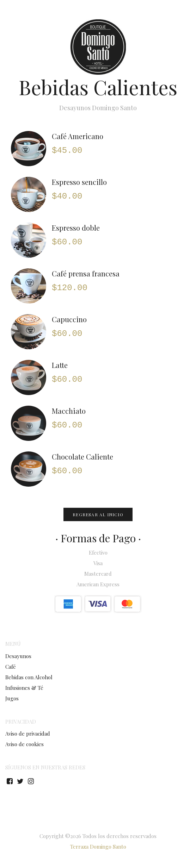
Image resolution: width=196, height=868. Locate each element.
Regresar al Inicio (98, 514)
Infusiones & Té (24, 688)
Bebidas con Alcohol (29, 677)
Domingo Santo (42, 14)
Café (11, 667)
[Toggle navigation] (185, 16)
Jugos (12, 698)
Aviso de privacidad (28, 733)
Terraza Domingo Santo (98, 847)
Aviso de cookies (24, 744)
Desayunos (18, 656)
